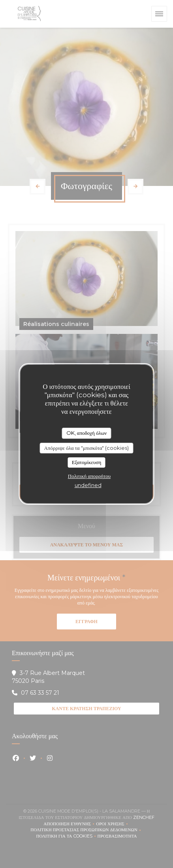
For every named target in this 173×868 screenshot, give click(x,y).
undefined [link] (88, 485)
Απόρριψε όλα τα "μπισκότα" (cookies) (86, 448)
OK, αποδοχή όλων (86, 433)
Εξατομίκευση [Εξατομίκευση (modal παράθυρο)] (87, 462)
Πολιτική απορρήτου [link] (89, 476)
